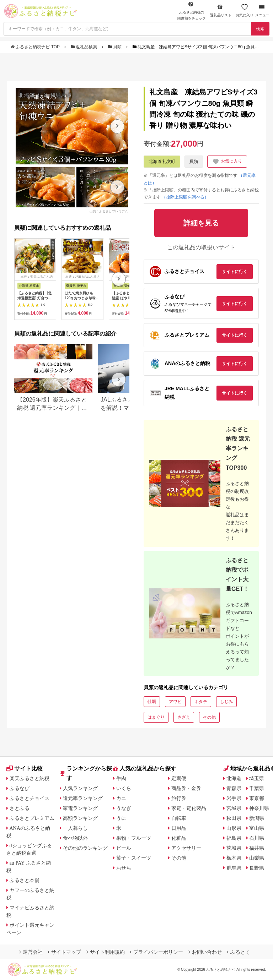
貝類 (116, 47)
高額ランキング (80, 818)
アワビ (175, 702)
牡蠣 (152, 702)
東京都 (257, 798)
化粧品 (179, 838)
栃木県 (234, 858)
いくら (124, 788)
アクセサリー (186, 848)
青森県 (234, 788)
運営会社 (31, 952)
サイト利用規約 (106, 952)
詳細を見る (42, 97)
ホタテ (201, 702)
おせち (124, 868)
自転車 (179, 818)
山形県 (234, 828)
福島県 (234, 838)
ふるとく (239, 952)
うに (121, 818)
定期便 (179, 778)
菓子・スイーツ (134, 858)
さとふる (20, 808)
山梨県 (257, 858)
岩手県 (234, 798)
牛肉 (121, 778)
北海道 (234, 778)
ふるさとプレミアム (32, 818)
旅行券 (179, 798)
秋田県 (234, 818)
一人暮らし (75, 828)
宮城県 (234, 808)
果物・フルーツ (134, 838)
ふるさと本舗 (25, 880)
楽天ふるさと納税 (30, 778)
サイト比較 (25, 769)
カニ (121, 798)
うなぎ (124, 808)
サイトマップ (64, 952)
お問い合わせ (205, 952)
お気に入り (245, 10)
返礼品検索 (85, 47)
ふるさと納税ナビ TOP (36, 47)
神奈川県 (259, 808)
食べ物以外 (75, 838)
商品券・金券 (186, 788)
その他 (209, 717)
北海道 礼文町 (162, 162)
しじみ (226, 702)
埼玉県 (257, 778)
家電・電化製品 (189, 808)
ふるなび (20, 788)
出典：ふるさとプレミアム (109, 211)
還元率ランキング (83, 798)
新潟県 (257, 818)
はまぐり (156, 717)
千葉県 (257, 788)
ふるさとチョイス (30, 798)
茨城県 (234, 848)
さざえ (184, 717)
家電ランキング (80, 808)
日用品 (179, 828)
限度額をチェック (192, 11)
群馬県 (234, 868)
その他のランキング (85, 848)
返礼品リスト (221, 10)
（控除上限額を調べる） (185, 197)
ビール (124, 848)
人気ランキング (80, 788)
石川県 (257, 838)
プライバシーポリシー (156, 952)
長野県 (257, 868)
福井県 (257, 848)
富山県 (257, 828)
